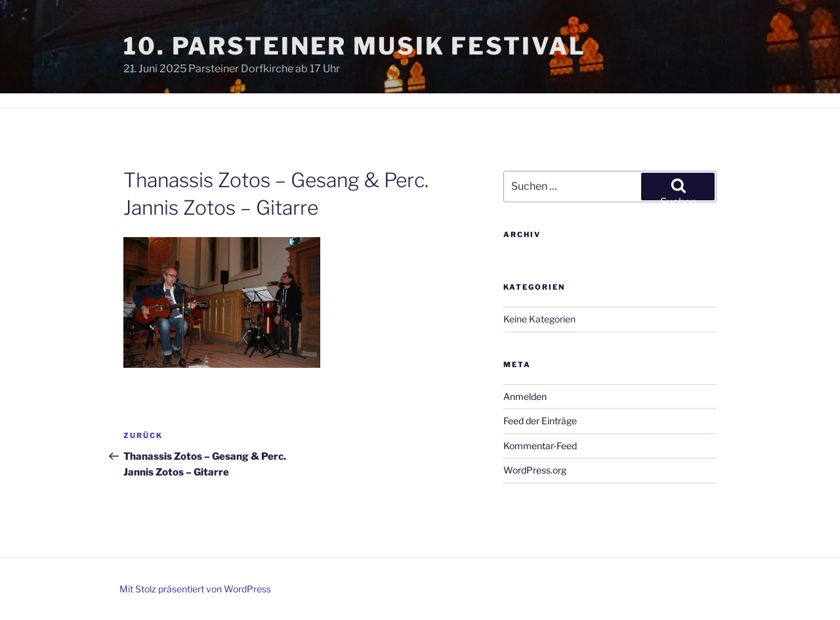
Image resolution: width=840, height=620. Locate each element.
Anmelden (525, 396)
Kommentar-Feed (540, 446)
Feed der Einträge (540, 421)
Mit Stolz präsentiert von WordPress (195, 589)
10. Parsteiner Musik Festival (355, 46)
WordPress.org (535, 470)
